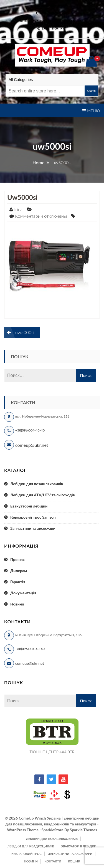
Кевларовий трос (26, 854)
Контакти (53, 861)
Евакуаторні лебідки (29, 506)
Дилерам (19, 571)
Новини (17, 604)
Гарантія (18, 582)
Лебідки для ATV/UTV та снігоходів (43, 495)
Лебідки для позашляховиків (37, 484)
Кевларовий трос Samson (33, 517)
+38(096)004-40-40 (30, 430)
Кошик (74, 861)
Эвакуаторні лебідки (79, 846)
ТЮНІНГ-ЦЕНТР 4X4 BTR (52, 752)
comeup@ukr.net (54, 6)
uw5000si (22, 197)
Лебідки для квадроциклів (31, 846)
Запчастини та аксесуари (33, 528)
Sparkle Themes (83, 830)
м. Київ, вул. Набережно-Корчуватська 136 (54, 21)
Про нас (17, 559)
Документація (23, 593)
